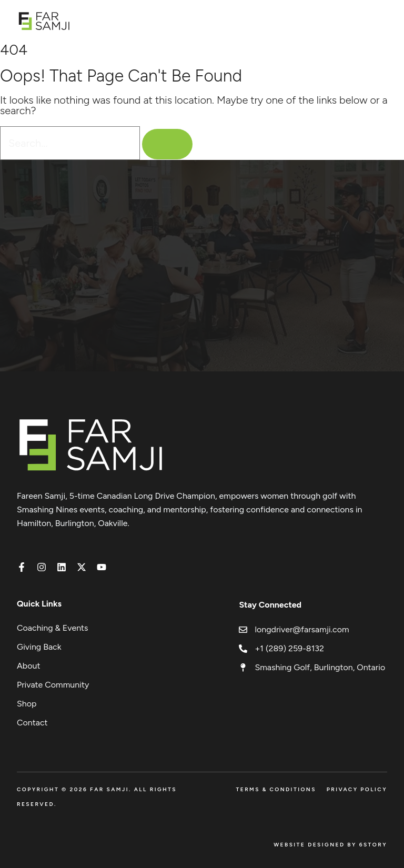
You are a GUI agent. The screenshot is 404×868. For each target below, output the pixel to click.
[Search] (167, 144)
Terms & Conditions (276, 789)
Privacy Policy (357, 789)
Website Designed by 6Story (330, 845)
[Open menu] (382, 21)
